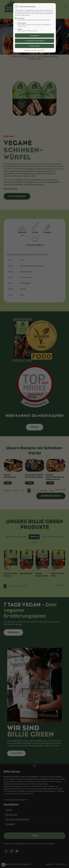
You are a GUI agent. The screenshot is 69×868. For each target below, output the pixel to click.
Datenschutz (27, 50)
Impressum (34, 50)
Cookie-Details (41, 50)
